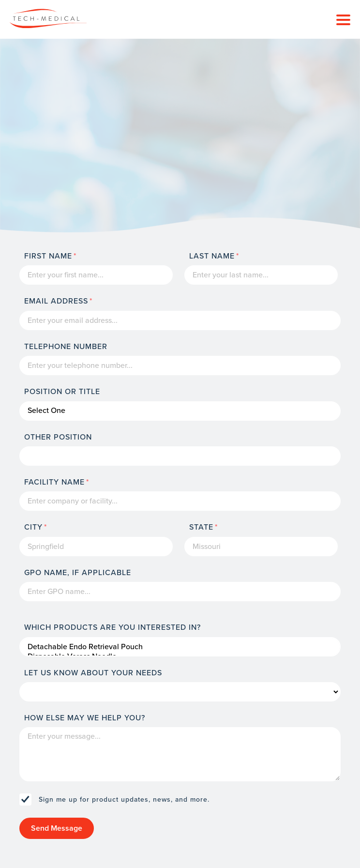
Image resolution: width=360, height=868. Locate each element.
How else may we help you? (85, 718)
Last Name (212, 256)
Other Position (58, 437)
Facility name (54, 482)
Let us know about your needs (93, 673)
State (201, 527)
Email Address (56, 301)
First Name (48, 256)
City (33, 527)
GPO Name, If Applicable (78, 573)
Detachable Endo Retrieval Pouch (180, 647)
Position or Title (62, 392)
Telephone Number (66, 347)
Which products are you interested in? (112, 627)
